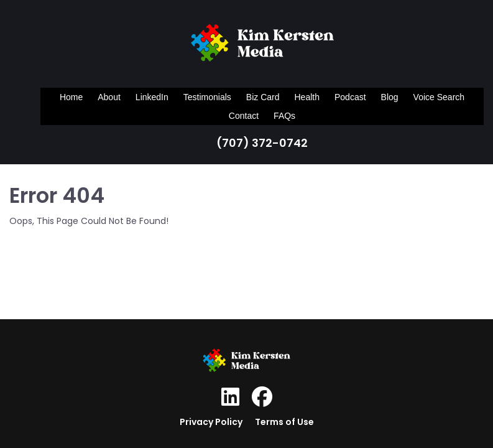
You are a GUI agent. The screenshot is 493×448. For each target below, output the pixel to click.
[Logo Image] (262, 45)
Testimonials (207, 97)
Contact (244, 116)
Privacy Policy (211, 422)
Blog (390, 97)
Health (307, 97)
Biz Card (263, 97)
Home (71, 97)
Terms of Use (284, 422)
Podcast (350, 97)
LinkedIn (152, 97)
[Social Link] (230, 397)
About (109, 97)
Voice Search (439, 97)
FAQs (284, 116)
